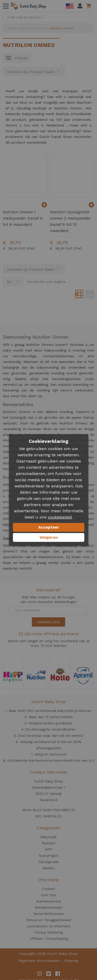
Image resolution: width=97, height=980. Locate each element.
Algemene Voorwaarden (39, 961)
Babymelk (48, 837)
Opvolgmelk (49, 862)
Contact (48, 889)
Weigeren (49, 537)
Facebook (58, 974)
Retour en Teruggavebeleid (49, 920)
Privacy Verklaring (49, 932)
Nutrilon (41, 28)
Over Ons (48, 895)
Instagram (40, 974)
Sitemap (72, 961)
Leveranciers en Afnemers (48, 926)
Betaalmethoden (49, 908)
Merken (26, 28)
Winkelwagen (90, 6)
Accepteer (49, 527)
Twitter (49, 974)
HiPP (48, 849)
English (70, 6)
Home (13, 28)
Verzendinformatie (48, 914)
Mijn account (80, 6)
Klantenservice (48, 901)
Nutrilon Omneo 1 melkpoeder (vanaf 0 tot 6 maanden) (23, 218)
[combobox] (48, 17)
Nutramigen (48, 856)
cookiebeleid (60, 517)
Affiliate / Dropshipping (49, 939)
